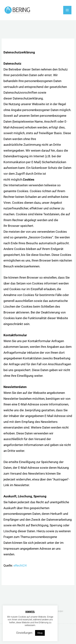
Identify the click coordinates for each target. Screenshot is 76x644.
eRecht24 (20, 565)
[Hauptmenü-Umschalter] (67, 10)
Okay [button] (40, 633)
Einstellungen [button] (24, 633)
